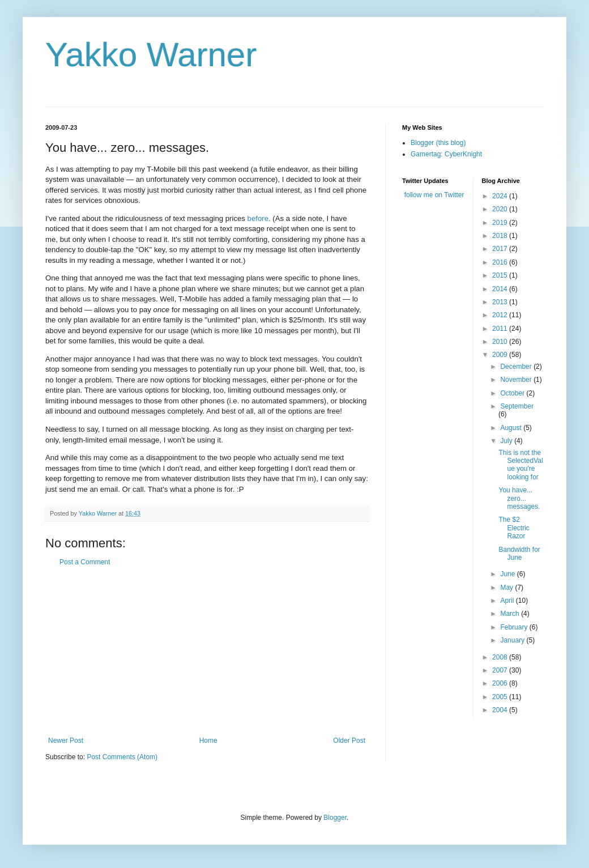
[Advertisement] (207, 652)
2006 (501, 683)
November (517, 380)
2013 (501, 302)
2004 (501, 710)
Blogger (335, 818)
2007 (501, 670)
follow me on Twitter (434, 195)
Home (208, 741)
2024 (501, 196)
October (513, 393)
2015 (501, 275)
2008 (501, 657)
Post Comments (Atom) (122, 757)
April (508, 601)
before (258, 218)
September (517, 406)
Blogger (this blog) (438, 143)
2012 (501, 315)
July (507, 441)
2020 (501, 209)
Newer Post (66, 741)
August (512, 428)
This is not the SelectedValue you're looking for (520, 465)
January (513, 640)
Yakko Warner (151, 55)
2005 (501, 697)
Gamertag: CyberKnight (446, 154)
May (507, 588)
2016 (501, 262)
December (517, 367)
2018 (501, 236)
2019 (501, 223)
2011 (501, 329)
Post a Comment (85, 562)
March (511, 614)
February (515, 627)
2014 (501, 289)
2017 (501, 249)
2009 (501, 355)
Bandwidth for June (519, 554)
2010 (501, 342)
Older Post (349, 741)
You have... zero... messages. (519, 498)
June (508, 574)
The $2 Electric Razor (514, 528)
